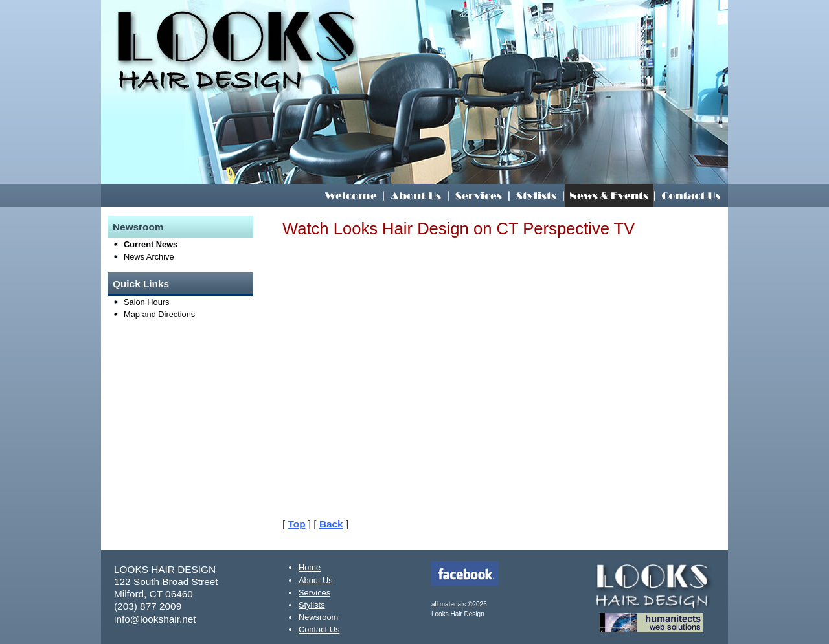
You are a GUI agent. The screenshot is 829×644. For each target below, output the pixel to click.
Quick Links (141, 284)
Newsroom (138, 227)
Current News (151, 244)
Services (314, 593)
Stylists (312, 605)
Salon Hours (146, 302)
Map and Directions (159, 314)
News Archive (149, 257)
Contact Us (319, 629)
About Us (316, 580)
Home (310, 567)
